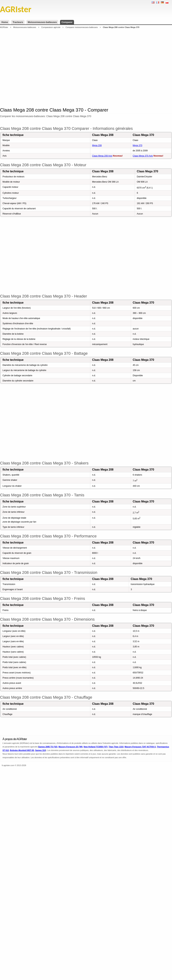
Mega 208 (97, 145)
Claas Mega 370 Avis (143, 156)
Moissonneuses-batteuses (42, 22)
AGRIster (4, 27)
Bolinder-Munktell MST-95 (22, 750)
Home (5, 22)
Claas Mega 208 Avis (102, 156)
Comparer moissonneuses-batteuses (82, 27)
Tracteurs (18, 22)
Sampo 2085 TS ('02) (48, 747)
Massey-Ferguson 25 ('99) (71, 747)
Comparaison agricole (51, 27)
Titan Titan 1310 (116, 747)
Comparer (67, 22)
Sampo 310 (40, 750)
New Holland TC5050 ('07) (96, 747)
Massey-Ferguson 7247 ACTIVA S (140, 747)
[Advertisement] (54, 68)
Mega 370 (138, 145)
